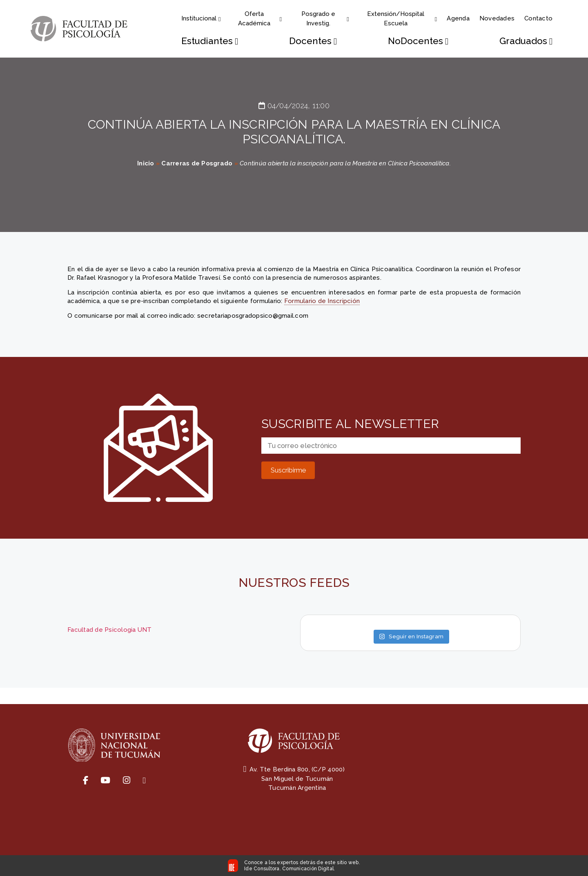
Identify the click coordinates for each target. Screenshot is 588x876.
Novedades (497, 18)
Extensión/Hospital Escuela (402, 19)
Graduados (526, 41)
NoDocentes (418, 41)
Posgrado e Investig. (325, 19)
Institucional (201, 18)
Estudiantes (210, 41)
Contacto (538, 18)
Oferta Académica (260, 19)
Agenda (458, 18)
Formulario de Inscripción (322, 301)
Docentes (313, 41)
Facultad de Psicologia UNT (110, 630)
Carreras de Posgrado (197, 163)
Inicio (146, 163)
